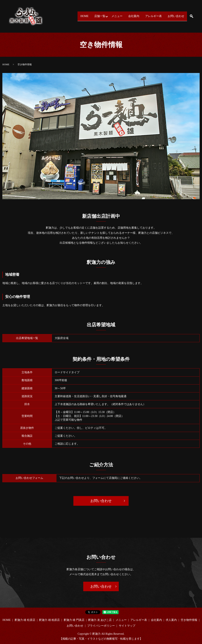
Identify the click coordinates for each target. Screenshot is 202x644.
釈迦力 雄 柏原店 (49, 620)
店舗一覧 (88, 16)
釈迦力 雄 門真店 (74, 620)
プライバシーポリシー (101, 626)
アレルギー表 (150, 16)
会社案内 (128, 16)
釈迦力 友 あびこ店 (100, 620)
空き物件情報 (189, 620)
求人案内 (171, 620)
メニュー (108, 16)
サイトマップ (127, 626)
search (191, 16)
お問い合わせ (175, 16)
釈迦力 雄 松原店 (25, 620)
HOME (70, 16)
